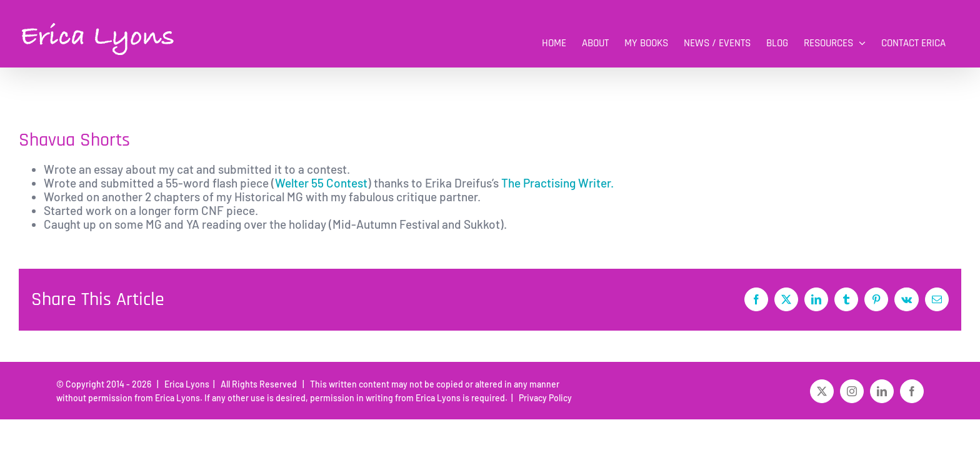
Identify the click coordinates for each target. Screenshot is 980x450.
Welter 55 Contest (321, 183)
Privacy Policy (543, 398)
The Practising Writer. (556, 183)
